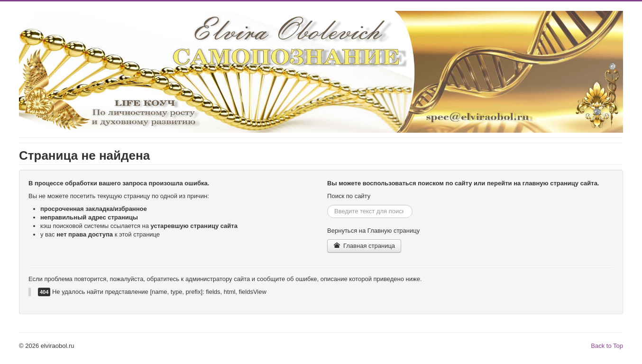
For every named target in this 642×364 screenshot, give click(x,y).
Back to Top (607, 346)
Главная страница (364, 246)
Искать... (327, 205)
